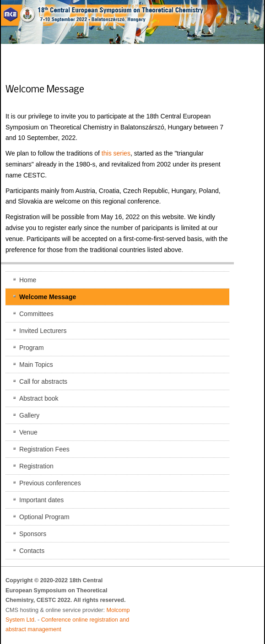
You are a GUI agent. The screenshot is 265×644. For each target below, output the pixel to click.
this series (116, 153)
